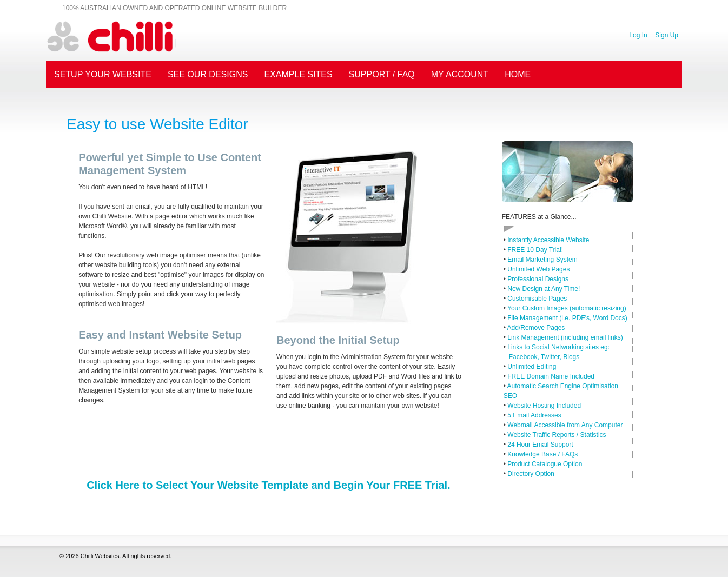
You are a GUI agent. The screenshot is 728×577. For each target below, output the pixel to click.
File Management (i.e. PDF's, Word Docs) (567, 318)
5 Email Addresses (534, 415)
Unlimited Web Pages (538, 269)
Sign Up (667, 35)
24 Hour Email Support (540, 445)
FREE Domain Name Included (551, 376)
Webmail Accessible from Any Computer (565, 425)
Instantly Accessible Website (548, 240)
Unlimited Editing (532, 367)
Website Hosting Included (544, 406)
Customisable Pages (537, 299)
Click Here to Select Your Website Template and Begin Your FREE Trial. (268, 485)
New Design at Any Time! (544, 289)
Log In (638, 35)
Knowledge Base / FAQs (542, 454)
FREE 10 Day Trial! (535, 250)
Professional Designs (538, 279)
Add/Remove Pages (536, 328)
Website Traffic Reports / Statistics (557, 435)
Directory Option (531, 474)
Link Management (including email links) (565, 337)
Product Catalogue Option (545, 464)
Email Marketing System (542, 260)
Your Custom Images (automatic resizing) (567, 308)
